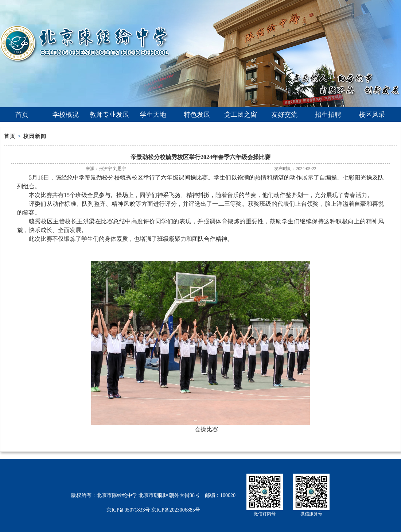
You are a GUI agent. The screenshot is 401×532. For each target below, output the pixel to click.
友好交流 (284, 115)
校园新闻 (35, 136)
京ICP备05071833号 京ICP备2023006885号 (153, 510)
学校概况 (66, 115)
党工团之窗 (241, 115)
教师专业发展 (109, 115)
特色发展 (197, 115)
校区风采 (372, 115)
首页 (22, 115)
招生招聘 (328, 115)
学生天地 (153, 115)
